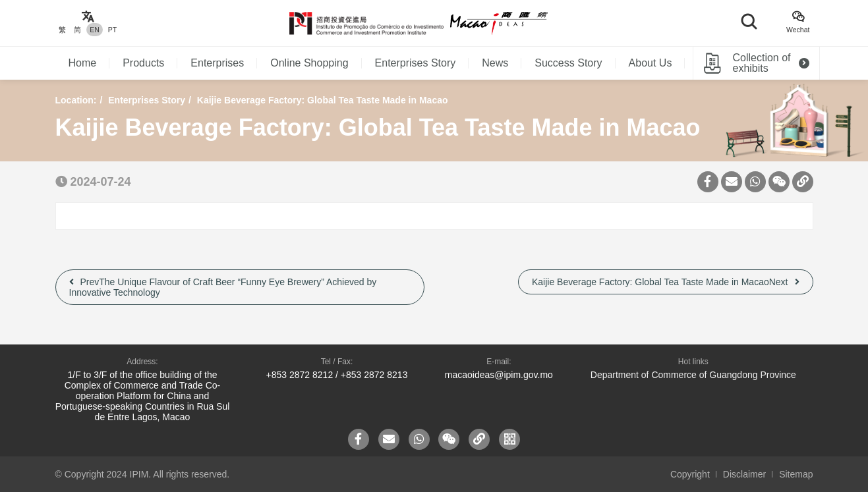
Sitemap (796, 474)
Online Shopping (309, 63)
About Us (651, 63)
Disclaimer (744, 474)
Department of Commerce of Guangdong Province (693, 375)
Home (83, 63)
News (495, 63)
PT (112, 30)
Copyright (690, 474)
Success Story (568, 63)
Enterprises (217, 63)
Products (143, 63)
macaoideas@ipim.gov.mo (499, 375)
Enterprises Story (416, 63)
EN (95, 30)
